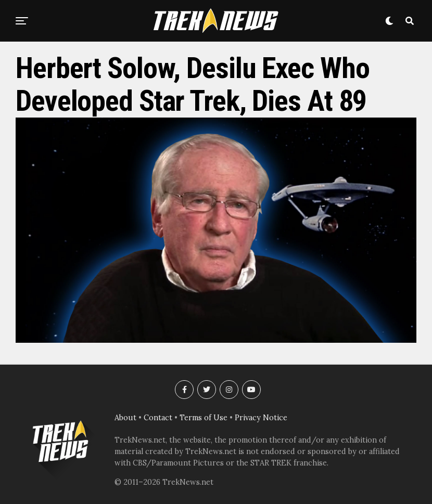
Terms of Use (204, 418)
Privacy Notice (261, 418)
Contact (158, 418)
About (125, 418)
